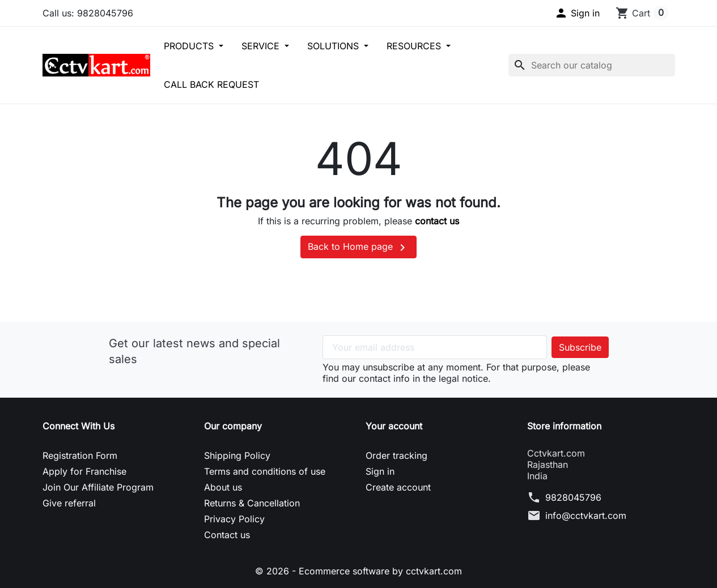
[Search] (592, 65)
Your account (394, 426)
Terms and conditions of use (265, 471)
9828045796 (573, 497)
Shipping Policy (237, 455)
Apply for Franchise (84, 471)
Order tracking (396, 455)
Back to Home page (358, 248)
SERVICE (262, 46)
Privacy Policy (234, 519)
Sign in (380, 471)
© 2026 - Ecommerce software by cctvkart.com (358, 571)
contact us (437, 221)
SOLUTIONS (334, 46)
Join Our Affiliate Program (98, 487)
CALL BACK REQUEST (211, 84)
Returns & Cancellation (252, 503)
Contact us (227, 535)
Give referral (69, 503)
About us (223, 487)
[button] (577, 13)
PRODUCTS (190, 46)
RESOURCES (415, 46)
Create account (398, 487)
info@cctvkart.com (586, 515)
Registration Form (80, 455)
